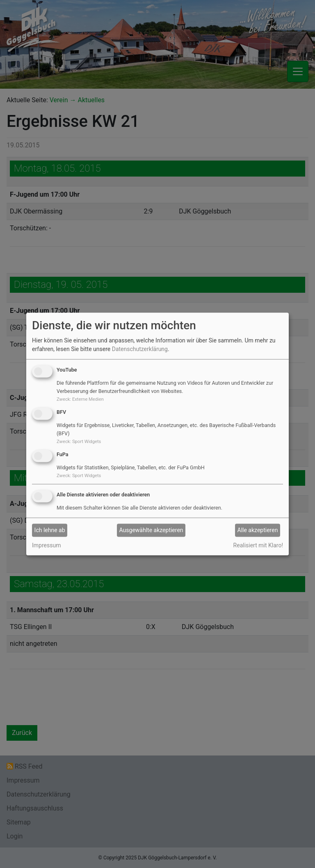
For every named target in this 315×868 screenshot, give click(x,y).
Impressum (46, 545)
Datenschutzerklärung (140, 349)
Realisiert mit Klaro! (258, 545)
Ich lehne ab (50, 530)
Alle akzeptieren (258, 530)
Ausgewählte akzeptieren (151, 530)
